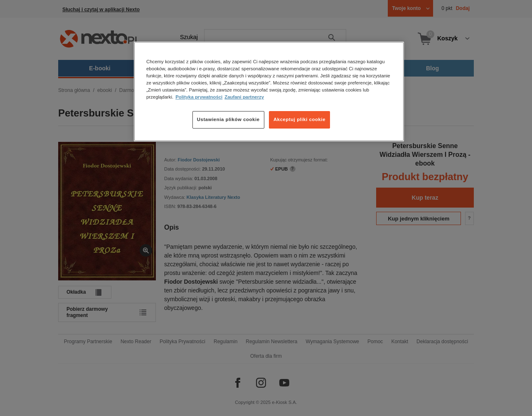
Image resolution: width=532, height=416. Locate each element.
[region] (269, 92)
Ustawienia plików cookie (228, 119)
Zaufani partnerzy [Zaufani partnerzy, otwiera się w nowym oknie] (244, 97)
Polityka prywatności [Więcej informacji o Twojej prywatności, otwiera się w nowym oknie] (199, 97)
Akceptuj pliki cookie (299, 119)
